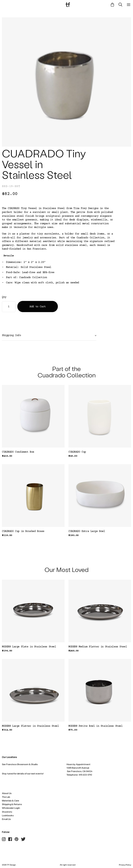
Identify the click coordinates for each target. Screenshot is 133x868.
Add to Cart (37, 307)
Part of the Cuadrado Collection (67, 372)
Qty (4, 297)
